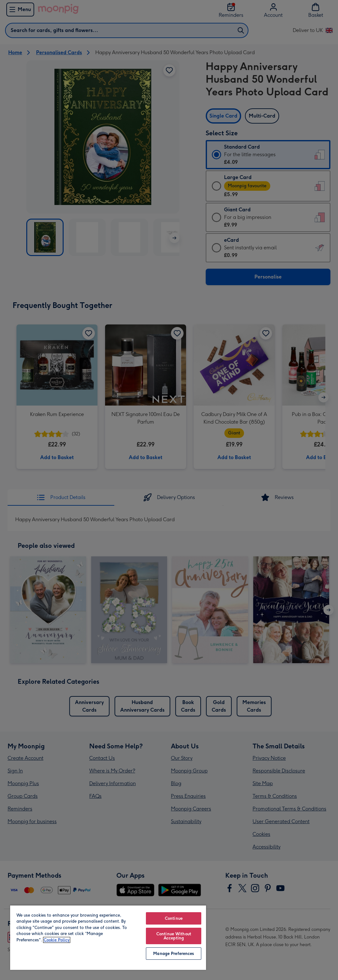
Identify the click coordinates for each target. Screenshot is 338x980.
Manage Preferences (174, 954)
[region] (108, 937)
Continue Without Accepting (174, 936)
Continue (174, 918)
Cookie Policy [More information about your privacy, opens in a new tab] (57, 940)
